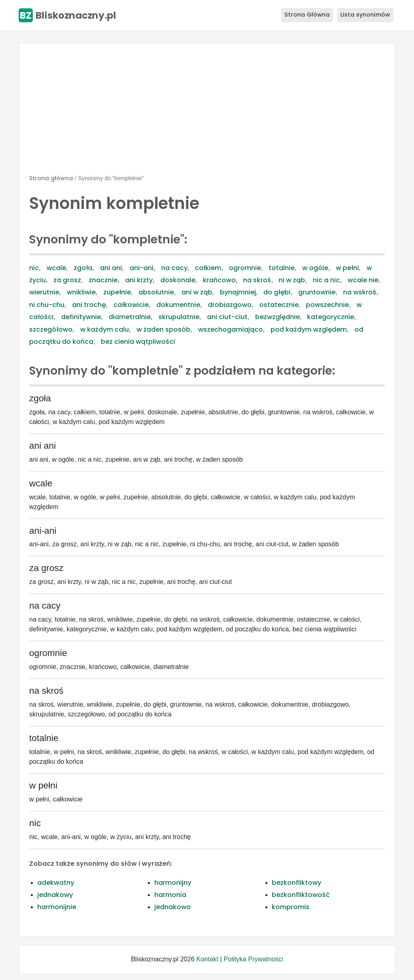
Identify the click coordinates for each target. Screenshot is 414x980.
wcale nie (363, 280)
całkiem (208, 268)
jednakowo (173, 907)
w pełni (347, 268)
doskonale (178, 280)
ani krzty (139, 280)
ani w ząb (197, 292)
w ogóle (315, 268)
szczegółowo (51, 329)
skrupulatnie (179, 317)
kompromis (291, 907)
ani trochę (89, 305)
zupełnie (117, 292)
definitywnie (81, 317)
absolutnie (156, 292)
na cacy (174, 268)
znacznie (103, 280)
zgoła (83, 268)
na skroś (257, 280)
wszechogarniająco (230, 329)
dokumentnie (178, 305)
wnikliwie (81, 292)
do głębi (277, 292)
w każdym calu (105, 329)
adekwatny (56, 883)
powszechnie (327, 305)
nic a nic (326, 280)
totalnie (282, 268)
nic (34, 268)
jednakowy (55, 895)
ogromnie (245, 268)
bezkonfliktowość (301, 895)
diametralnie (130, 317)
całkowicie (131, 305)
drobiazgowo (230, 305)
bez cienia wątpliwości (138, 342)
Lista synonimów (365, 15)
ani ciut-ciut (227, 317)
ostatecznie (279, 305)
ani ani (111, 268)
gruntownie (317, 292)
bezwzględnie (277, 317)
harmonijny (173, 883)
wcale (56, 268)
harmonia (170, 895)
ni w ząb (292, 280)
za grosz (67, 280)
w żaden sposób (163, 329)
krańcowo (219, 280)
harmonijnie (57, 907)
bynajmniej (238, 292)
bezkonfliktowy (297, 883)
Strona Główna (307, 15)
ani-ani (142, 268)
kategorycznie (331, 317)
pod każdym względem (309, 329)
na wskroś (360, 292)
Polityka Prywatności (253, 959)
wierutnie (44, 292)
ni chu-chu (47, 305)
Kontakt (207, 959)
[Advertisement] (207, 112)
